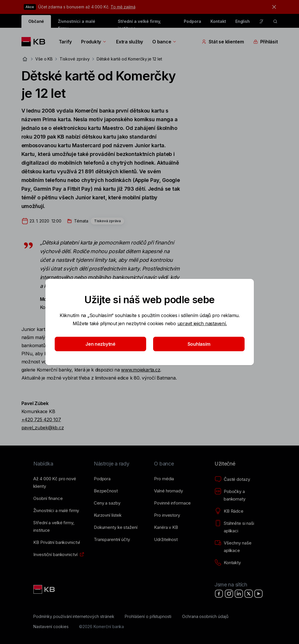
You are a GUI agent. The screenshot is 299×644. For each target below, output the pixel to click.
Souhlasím (199, 344)
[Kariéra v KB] (166, 527)
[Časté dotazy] (232, 479)
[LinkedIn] (239, 594)
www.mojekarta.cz (141, 370)
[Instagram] (229, 594)
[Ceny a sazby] (107, 503)
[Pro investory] (167, 515)
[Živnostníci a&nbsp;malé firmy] (56, 511)
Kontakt (218, 21)
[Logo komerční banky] (35, 42)
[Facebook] (219, 594)
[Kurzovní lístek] (108, 515)
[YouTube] (258, 594)
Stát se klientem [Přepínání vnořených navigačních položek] (223, 42)
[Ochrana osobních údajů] (205, 617)
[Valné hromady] (168, 491)
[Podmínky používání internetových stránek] (74, 617)
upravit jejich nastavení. (202, 323)
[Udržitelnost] (166, 540)
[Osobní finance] (48, 498)
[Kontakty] (228, 563)
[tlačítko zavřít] (273, 7)
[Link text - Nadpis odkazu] (45, 589)
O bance (165, 42)
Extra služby (130, 42)
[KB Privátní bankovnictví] (57, 542)
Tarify (65, 42)
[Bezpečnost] (106, 491)
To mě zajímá (123, 7)
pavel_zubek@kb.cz (43, 428)
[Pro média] (164, 479)
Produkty (94, 42)
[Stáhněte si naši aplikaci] (240, 527)
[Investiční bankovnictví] (55, 555)
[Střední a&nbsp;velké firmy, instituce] (59, 527)
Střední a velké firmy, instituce (139, 23)
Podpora (192, 21)
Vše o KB (44, 59)
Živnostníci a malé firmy (76, 23)
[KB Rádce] (229, 511)
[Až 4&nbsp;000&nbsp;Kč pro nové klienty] (59, 483)
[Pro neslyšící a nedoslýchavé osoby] (261, 21)
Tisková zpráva (107, 221)
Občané (36, 21)
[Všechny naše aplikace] (240, 547)
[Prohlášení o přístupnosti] (148, 617)
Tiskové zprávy (75, 59)
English (243, 21)
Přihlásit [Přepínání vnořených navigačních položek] (266, 42)
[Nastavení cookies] (51, 627)
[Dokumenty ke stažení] (115, 527)
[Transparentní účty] (112, 540)
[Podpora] (102, 479)
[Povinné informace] (172, 503)
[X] (249, 594)
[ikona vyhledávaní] (275, 21)
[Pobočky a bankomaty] (240, 495)
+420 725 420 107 (41, 419)
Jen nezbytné (100, 344)
